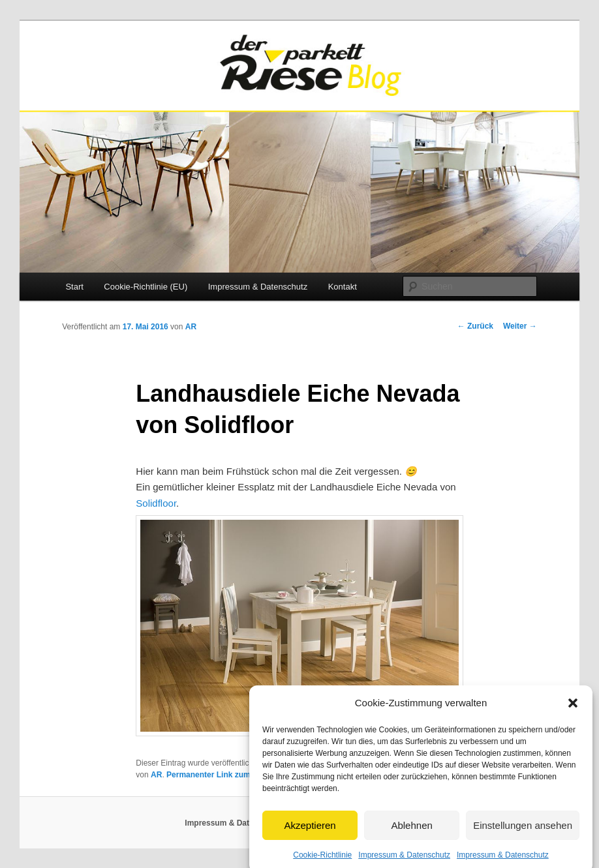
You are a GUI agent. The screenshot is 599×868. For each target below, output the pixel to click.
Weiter (520, 326)
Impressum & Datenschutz (404, 863)
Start (74, 287)
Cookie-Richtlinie (322, 863)
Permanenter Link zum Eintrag (223, 775)
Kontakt (343, 287)
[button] (573, 711)
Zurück (475, 326)
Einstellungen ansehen (523, 833)
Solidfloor (156, 503)
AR (191, 327)
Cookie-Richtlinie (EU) (146, 287)
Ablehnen (411, 833)
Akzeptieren (310, 833)
